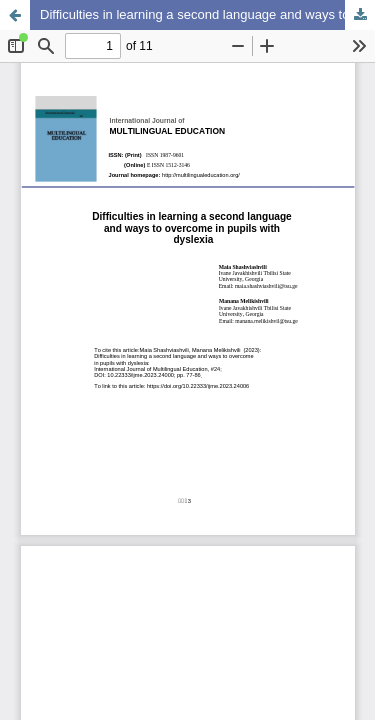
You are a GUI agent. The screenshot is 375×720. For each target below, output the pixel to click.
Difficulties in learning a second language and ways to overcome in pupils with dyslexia (207, 14)
